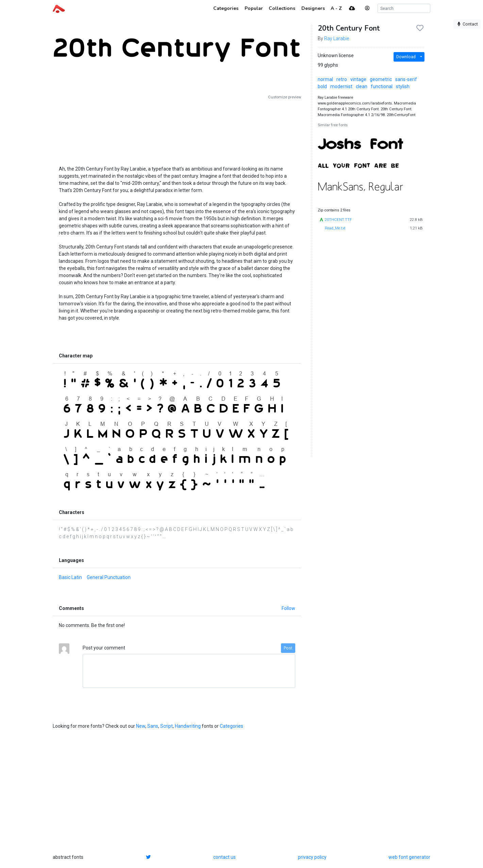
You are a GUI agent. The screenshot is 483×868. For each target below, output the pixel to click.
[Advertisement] (177, 130)
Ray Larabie (337, 38)
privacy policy (312, 857)
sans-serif (406, 79)
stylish (403, 86)
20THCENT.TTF (338, 220)
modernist (341, 86)
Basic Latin (70, 577)
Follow (288, 608)
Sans (153, 726)
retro (342, 79)
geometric (381, 79)
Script (166, 726)
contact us (224, 857)
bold (322, 86)
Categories (231, 726)
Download (406, 57)
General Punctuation (109, 577)
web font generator (409, 857)
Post (288, 648)
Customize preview (285, 97)
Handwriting (188, 726)
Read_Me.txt (335, 228)
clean (362, 86)
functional (382, 86)
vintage (358, 79)
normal (325, 79)
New (141, 726)
